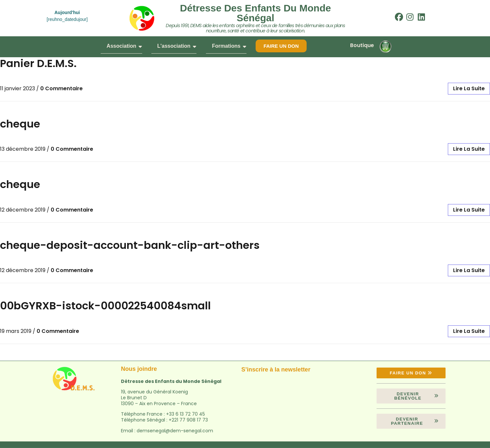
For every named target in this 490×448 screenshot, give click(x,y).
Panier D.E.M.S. (38, 63)
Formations (229, 46)
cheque (20, 124)
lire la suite (469, 88)
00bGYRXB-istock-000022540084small (105, 306)
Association (124, 46)
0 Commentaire (61, 88)
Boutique (362, 45)
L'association (177, 46)
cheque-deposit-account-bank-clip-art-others (130, 245)
